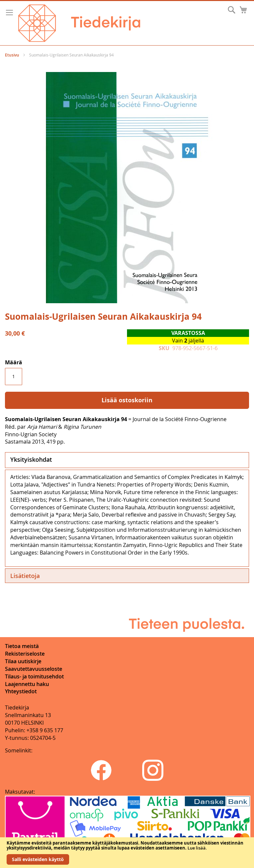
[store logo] (79, 23)
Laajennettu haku (27, 684)
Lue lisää (197, 848)
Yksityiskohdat (31, 459)
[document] (127, 853)
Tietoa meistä (22, 646)
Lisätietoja (25, 576)
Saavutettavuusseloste (34, 669)
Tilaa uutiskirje (23, 661)
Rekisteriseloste (25, 654)
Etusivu (12, 55)
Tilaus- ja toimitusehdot (34, 676)
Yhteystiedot (21, 691)
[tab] (127, 460)
